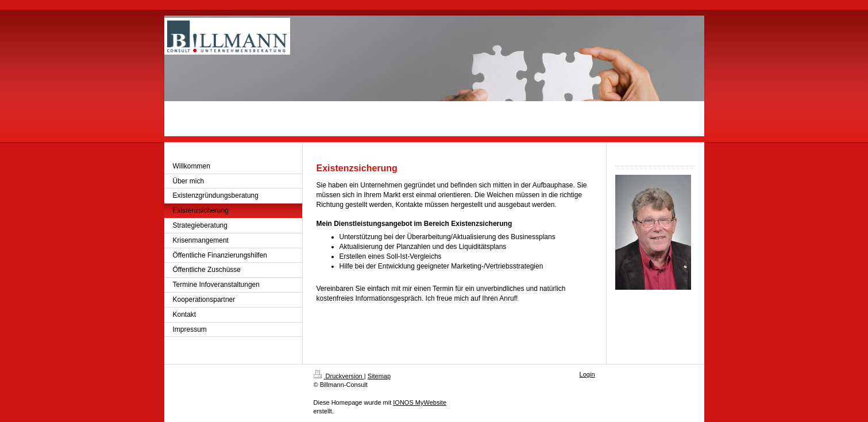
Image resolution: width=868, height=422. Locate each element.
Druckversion (339, 376)
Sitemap (379, 376)
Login (587, 374)
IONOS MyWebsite (420, 402)
